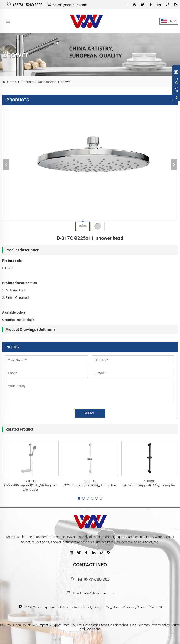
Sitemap (144, 625)
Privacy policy (160, 625)
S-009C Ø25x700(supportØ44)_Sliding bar (90, 483)
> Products (25, 82)
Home (12, 82)
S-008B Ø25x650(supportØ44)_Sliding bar (150, 483)
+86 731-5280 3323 (25, 5)
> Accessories (45, 82)
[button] (79, 498)
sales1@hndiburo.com (67, 5)
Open (176, 84)
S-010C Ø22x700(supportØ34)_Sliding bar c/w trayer (30, 485)
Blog (133, 625)
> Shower (64, 82)
